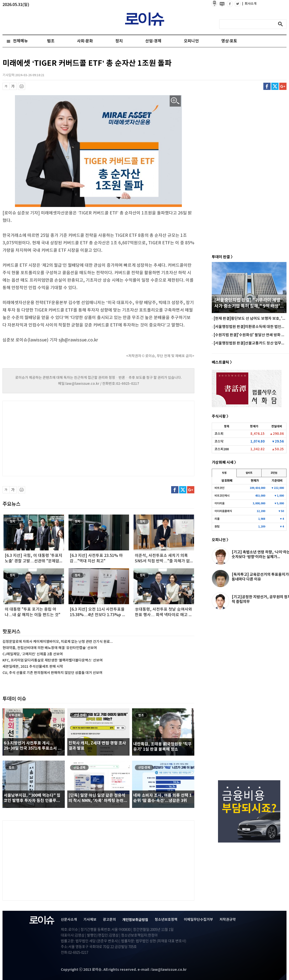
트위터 (275, 86)
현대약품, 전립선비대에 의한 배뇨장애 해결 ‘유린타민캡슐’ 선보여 (50, 648)
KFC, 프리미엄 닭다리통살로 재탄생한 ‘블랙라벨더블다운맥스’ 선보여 (53, 660)
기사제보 (90, 920)
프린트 (22, 86)
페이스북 (267, 86)
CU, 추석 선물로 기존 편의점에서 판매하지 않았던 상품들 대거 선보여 (52, 673)
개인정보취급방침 (135, 920)
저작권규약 (228, 920)
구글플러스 (283, 86)
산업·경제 (153, 41)
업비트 (249, 473)
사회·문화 (85, 41)
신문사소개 (69, 920)
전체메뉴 (20, 41)
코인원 (274, 473)
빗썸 (224, 473)
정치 (119, 41)
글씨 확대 (13, 86)
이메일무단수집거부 (198, 920)
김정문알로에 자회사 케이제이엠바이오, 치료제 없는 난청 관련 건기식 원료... (58, 642)
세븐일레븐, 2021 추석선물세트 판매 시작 (33, 667)
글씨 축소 (6, 86)
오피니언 (191, 41)
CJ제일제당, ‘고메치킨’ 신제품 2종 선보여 (33, 654)
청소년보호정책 (166, 920)
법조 (51, 41)
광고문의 (109, 920)
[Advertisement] (52, 438)
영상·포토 (229, 41)
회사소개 (249, 4)
